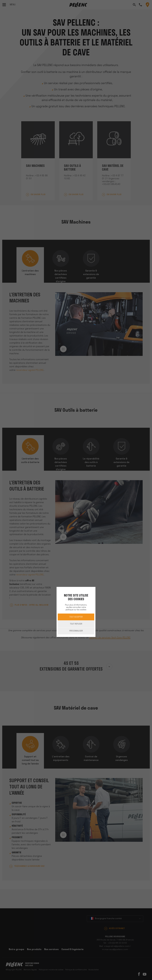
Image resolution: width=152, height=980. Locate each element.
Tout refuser (76, 624)
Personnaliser (76, 631)
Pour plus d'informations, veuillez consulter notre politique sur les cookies (76, 607)
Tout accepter (76, 617)
